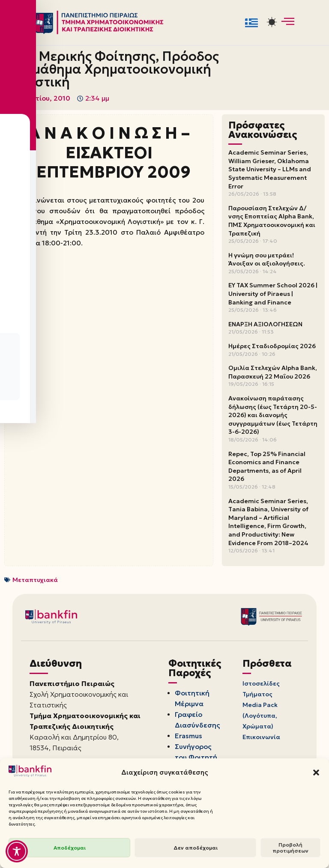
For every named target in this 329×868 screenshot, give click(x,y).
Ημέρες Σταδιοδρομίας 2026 (272, 346)
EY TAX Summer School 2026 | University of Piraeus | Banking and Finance (273, 294)
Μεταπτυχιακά (35, 580)
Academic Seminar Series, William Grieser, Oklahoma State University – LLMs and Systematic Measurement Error (270, 170)
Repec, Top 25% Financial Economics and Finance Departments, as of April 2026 (267, 467)
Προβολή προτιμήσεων (290, 848)
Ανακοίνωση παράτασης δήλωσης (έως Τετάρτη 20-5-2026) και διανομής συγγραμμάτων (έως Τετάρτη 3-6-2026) (273, 415)
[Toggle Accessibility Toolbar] (17, 851)
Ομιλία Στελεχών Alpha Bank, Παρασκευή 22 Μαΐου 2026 (273, 373)
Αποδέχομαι (70, 848)
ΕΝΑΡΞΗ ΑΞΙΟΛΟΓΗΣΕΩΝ (265, 324)
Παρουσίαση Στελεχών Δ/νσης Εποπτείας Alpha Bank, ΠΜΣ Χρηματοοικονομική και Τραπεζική (272, 221)
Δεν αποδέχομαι (196, 848)
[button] (316, 773)
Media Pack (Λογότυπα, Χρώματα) (260, 717)
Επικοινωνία (261, 739)
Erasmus (190, 737)
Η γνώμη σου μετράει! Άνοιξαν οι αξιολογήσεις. (267, 260)
